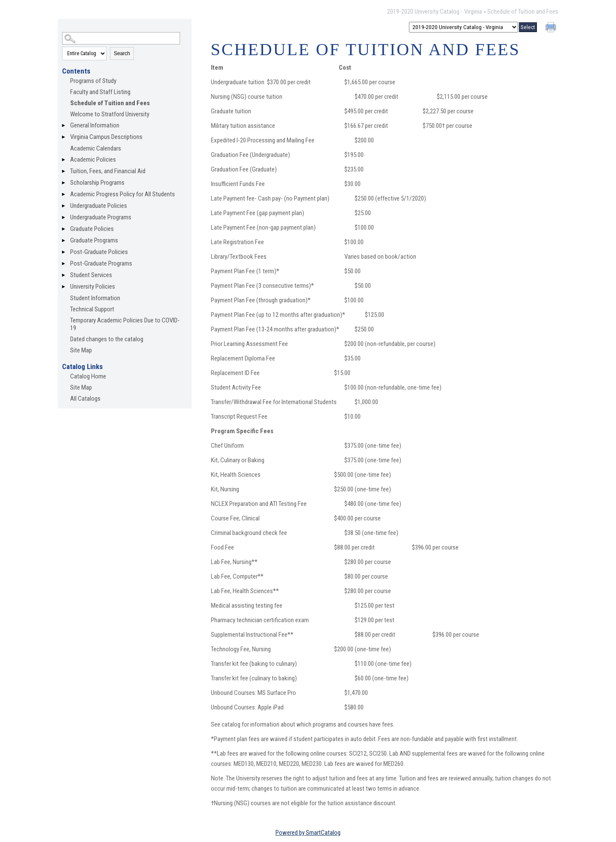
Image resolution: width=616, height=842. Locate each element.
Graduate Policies (92, 229)
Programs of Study (93, 81)
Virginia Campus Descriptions (106, 137)
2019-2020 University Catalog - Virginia (435, 12)
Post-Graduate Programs (101, 263)
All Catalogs (85, 399)
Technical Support (92, 309)
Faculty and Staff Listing (100, 92)
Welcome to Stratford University (110, 114)
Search (122, 53)
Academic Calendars (96, 148)
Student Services (91, 275)
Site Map (81, 350)
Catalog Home (88, 376)
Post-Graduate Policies (99, 252)
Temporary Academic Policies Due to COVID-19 (125, 324)
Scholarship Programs (97, 183)
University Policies (93, 287)
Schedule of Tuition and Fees (110, 103)
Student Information (95, 298)
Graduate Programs (94, 240)
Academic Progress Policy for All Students (123, 194)
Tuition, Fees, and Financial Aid (108, 171)
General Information (95, 125)
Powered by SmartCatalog (308, 833)
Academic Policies (93, 160)
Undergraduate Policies (99, 206)
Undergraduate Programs (101, 217)
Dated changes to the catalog (107, 339)
